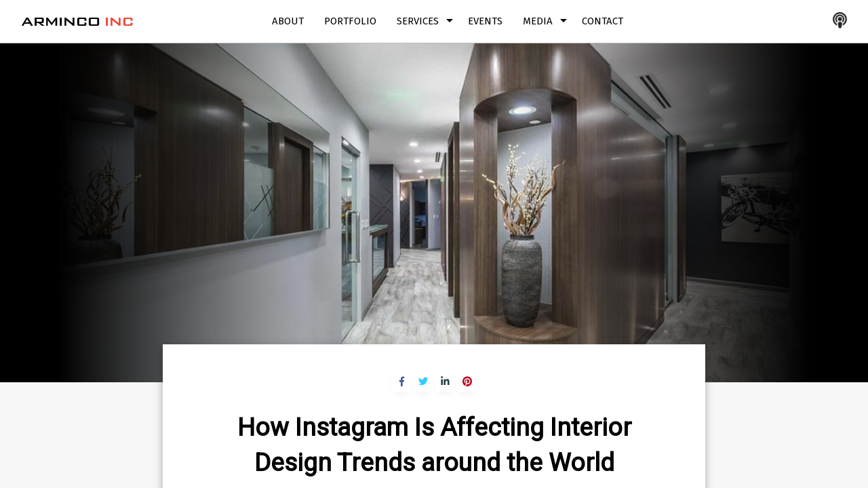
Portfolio (350, 21)
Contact (603, 21)
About (288, 21)
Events (485, 21)
